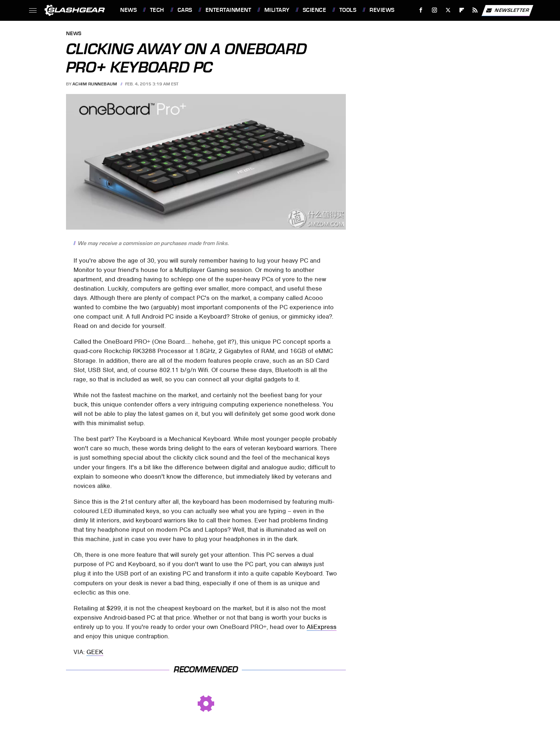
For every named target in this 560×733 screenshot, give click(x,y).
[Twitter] (448, 10)
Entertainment (229, 10)
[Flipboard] (462, 10)
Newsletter (507, 10)
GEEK (95, 652)
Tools (348, 10)
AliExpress (322, 627)
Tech (157, 10)
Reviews (382, 10)
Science (315, 10)
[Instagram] (435, 10)
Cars (185, 10)
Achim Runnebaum (95, 84)
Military (277, 10)
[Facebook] (421, 10)
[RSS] (475, 10)
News (128, 10)
